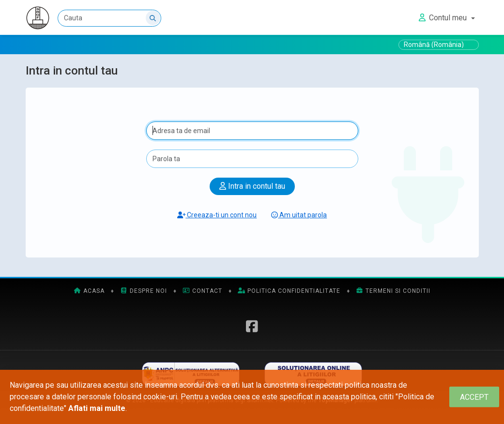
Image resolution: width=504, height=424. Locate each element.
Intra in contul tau (252, 186)
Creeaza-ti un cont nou (217, 215)
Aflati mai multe (97, 408)
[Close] (474, 397)
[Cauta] (109, 18)
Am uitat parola (299, 215)
